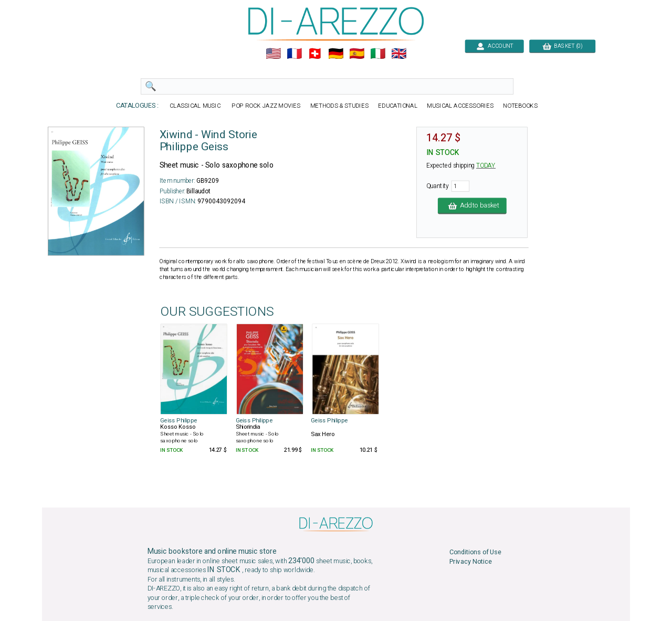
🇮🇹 (378, 54)
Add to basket (472, 206)
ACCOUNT (494, 46)
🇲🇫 (294, 54)
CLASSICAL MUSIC (196, 106)
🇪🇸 (357, 54)
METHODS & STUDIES (339, 106)
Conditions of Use (475, 552)
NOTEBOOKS (520, 106)
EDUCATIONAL (398, 106)
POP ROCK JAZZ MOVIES (266, 106)
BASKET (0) (562, 46)
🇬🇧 (399, 54)
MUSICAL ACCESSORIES (460, 106)
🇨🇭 (315, 54)
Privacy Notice (471, 562)
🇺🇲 (273, 54)
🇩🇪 (336, 54)
